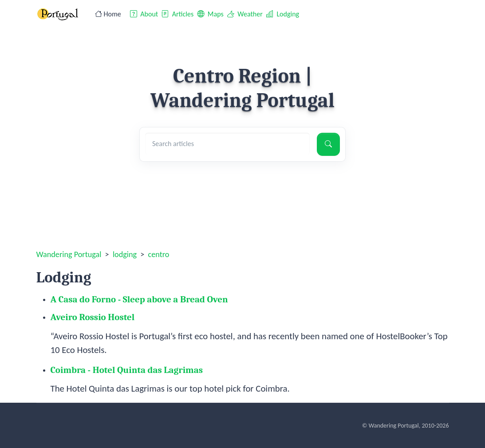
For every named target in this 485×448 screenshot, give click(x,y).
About (144, 14)
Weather (245, 14)
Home (108, 14)
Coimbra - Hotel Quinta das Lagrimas (127, 370)
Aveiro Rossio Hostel (93, 317)
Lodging (283, 14)
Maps (210, 14)
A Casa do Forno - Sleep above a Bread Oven (139, 299)
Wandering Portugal (69, 254)
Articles (177, 14)
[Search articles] (227, 144)
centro (159, 254)
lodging (125, 254)
